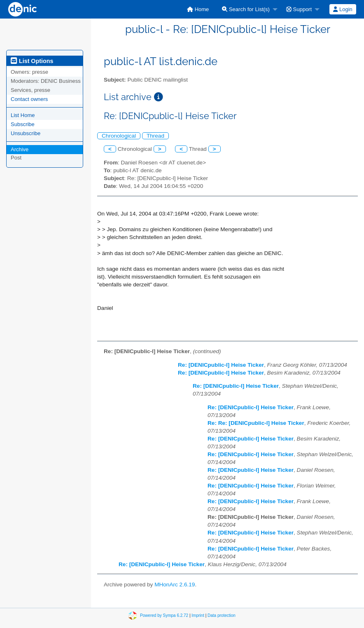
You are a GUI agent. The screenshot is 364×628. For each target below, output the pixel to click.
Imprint (198, 615)
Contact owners (29, 99)
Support (299, 9)
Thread (155, 136)
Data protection (222, 615)
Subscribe (23, 124)
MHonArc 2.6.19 (175, 585)
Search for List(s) (246, 9)
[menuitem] (198, 9)
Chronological (119, 136)
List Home (23, 115)
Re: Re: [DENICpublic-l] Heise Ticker (256, 423)
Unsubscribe (26, 133)
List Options (32, 61)
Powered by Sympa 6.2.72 (164, 615)
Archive (20, 149)
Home (198, 9)
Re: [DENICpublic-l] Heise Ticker (221, 365)
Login (343, 9)
